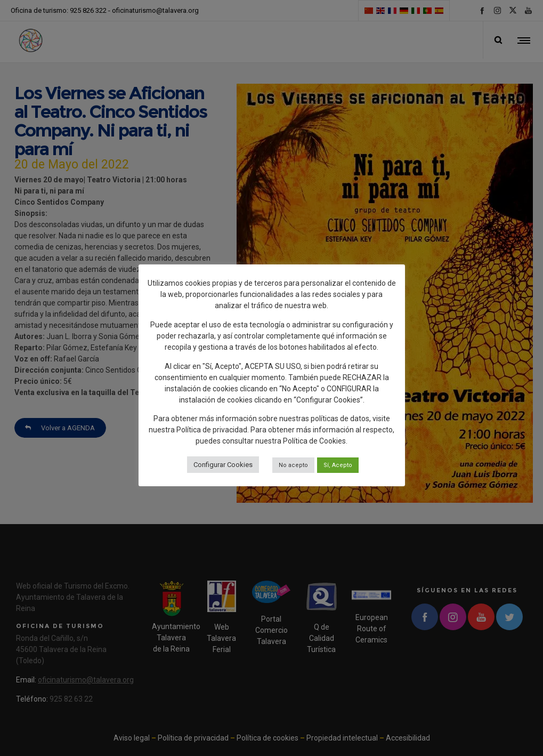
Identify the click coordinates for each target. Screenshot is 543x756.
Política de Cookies (314, 441)
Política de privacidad (212, 430)
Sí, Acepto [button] (338, 465)
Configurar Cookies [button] (223, 465)
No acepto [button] (293, 465)
